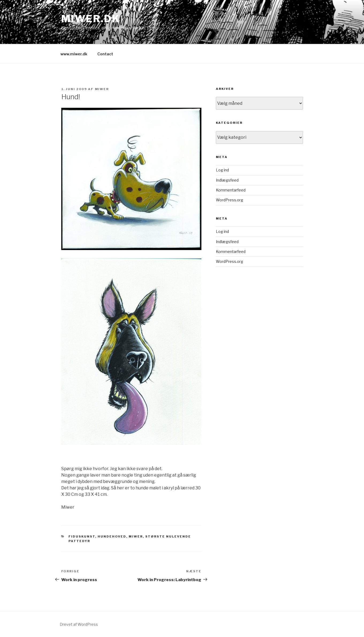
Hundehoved (112, 536)
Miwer (136, 536)
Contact (105, 54)
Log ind (222, 170)
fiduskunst (82, 536)
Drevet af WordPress (79, 624)
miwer (102, 89)
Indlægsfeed (227, 180)
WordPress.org (229, 200)
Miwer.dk (91, 19)
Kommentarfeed (231, 190)
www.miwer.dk (74, 54)
